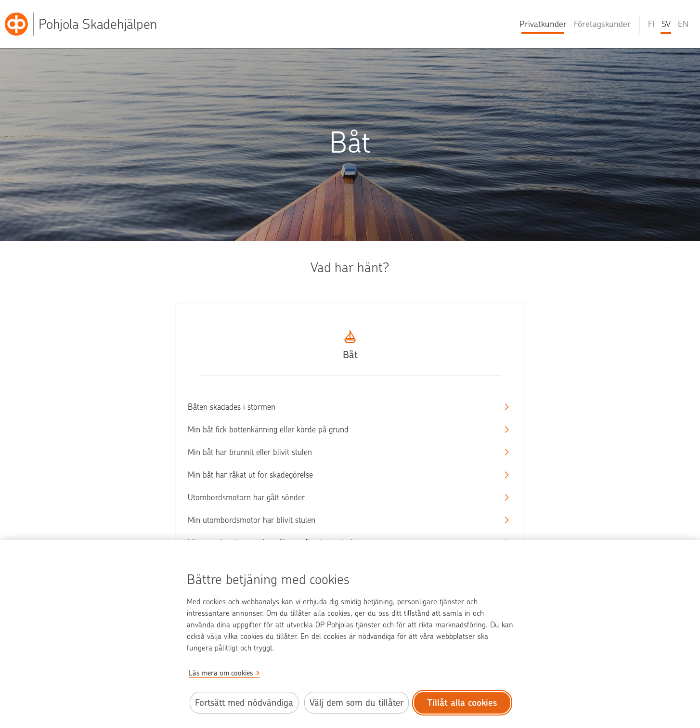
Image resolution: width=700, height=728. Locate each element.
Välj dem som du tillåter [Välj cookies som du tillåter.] (356, 703)
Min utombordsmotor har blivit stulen (341, 520)
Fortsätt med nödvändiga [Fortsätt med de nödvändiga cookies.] (244, 703)
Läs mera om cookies (221, 673)
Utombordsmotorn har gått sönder (341, 497)
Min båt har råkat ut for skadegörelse (341, 475)
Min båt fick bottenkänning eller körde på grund (341, 429)
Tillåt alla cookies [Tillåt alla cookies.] (462, 703)
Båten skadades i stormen (341, 407)
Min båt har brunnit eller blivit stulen (341, 452)
